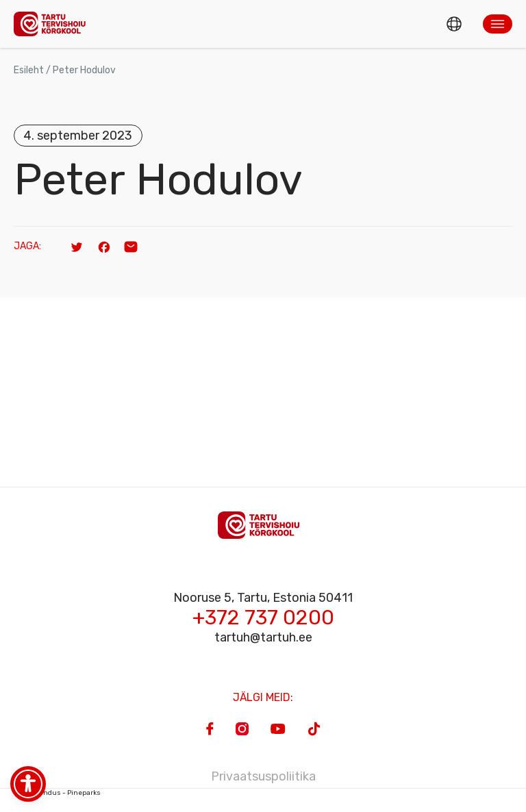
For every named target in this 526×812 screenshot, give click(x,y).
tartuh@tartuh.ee (263, 637)
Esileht (29, 70)
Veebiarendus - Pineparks (57, 793)
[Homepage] (53, 24)
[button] (498, 24)
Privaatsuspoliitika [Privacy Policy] (263, 776)
